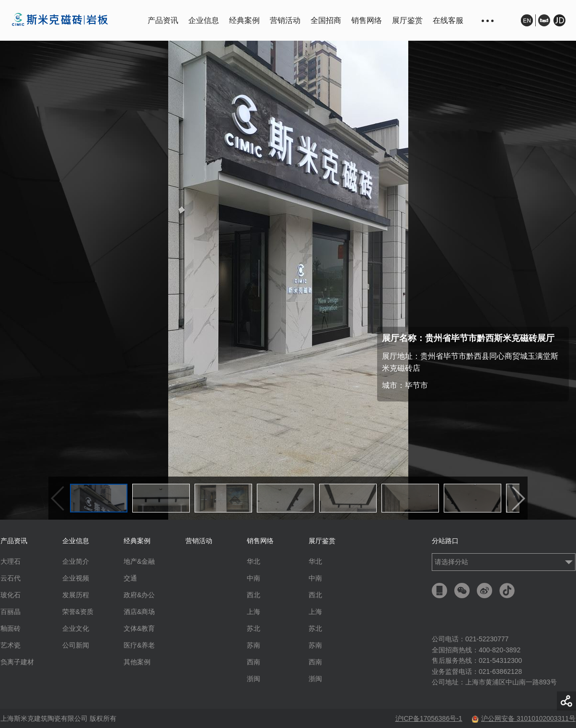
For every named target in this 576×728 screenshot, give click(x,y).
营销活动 (285, 20)
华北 (253, 561)
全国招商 (326, 20)
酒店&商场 (139, 612)
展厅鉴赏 (407, 20)
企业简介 (76, 561)
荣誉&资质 (78, 612)
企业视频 (76, 578)
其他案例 (137, 662)
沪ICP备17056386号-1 (429, 718)
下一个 (518, 498)
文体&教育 (139, 628)
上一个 (58, 498)
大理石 (11, 561)
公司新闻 (76, 645)
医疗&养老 (139, 645)
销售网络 (367, 20)
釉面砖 (11, 628)
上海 (253, 612)
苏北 (253, 628)
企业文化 (76, 628)
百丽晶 (11, 612)
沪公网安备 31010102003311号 (524, 718)
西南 (253, 662)
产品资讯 (163, 20)
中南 (253, 578)
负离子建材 (17, 662)
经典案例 (244, 20)
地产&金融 (139, 561)
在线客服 (448, 20)
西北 (253, 595)
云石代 (11, 578)
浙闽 (253, 679)
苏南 (253, 645)
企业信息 (204, 20)
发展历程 (76, 595)
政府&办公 (139, 595)
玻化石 (11, 595)
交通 (130, 578)
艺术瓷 (11, 645)
